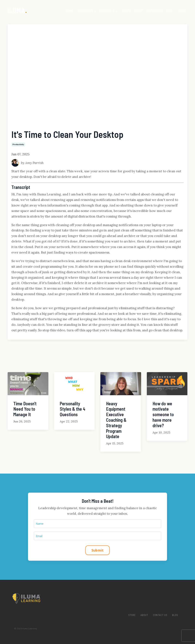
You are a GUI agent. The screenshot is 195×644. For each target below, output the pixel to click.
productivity (18, 144)
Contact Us (154, 11)
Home (69, 11)
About (138, 11)
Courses (108, 11)
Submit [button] (98, 550)
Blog (169, 11)
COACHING (87, 11)
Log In (182, 11)
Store (126, 11)
